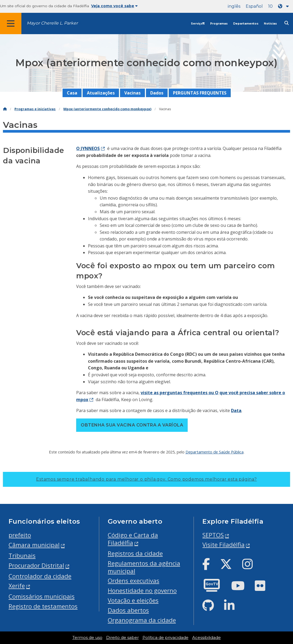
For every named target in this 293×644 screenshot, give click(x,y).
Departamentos (246, 24)
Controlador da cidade (40, 576)
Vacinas (132, 93)
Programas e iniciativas (35, 109)
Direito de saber (122, 638)
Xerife (17, 586)
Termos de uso (87, 638)
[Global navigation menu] (11, 23)
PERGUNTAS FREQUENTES (200, 93)
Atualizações (101, 93)
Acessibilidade (207, 638)
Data (236, 410)
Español (254, 6)
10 (270, 6)
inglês (234, 6)
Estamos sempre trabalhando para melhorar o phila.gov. (146, 479)
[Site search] (287, 23)
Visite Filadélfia (223, 545)
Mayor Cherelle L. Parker (52, 23)
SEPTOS (213, 535)
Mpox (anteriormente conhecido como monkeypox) (107, 109)
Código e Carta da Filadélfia (133, 539)
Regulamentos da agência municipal (144, 567)
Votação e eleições (133, 600)
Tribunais (22, 556)
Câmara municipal (34, 545)
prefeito (20, 535)
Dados (157, 93)
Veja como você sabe (114, 6)
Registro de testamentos (43, 606)
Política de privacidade (165, 638)
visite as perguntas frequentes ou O (180, 393)
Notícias (270, 24)
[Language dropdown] (284, 6)
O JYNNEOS (88, 148)
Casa (72, 93)
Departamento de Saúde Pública (215, 452)
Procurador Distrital (36, 565)
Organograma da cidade (142, 620)
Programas (219, 24)
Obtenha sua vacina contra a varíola (132, 425)
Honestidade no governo (142, 590)
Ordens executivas (134, 581)
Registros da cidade (135, 553)
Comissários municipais (42, 596)
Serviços (198, 24)
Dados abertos (128, 610)
